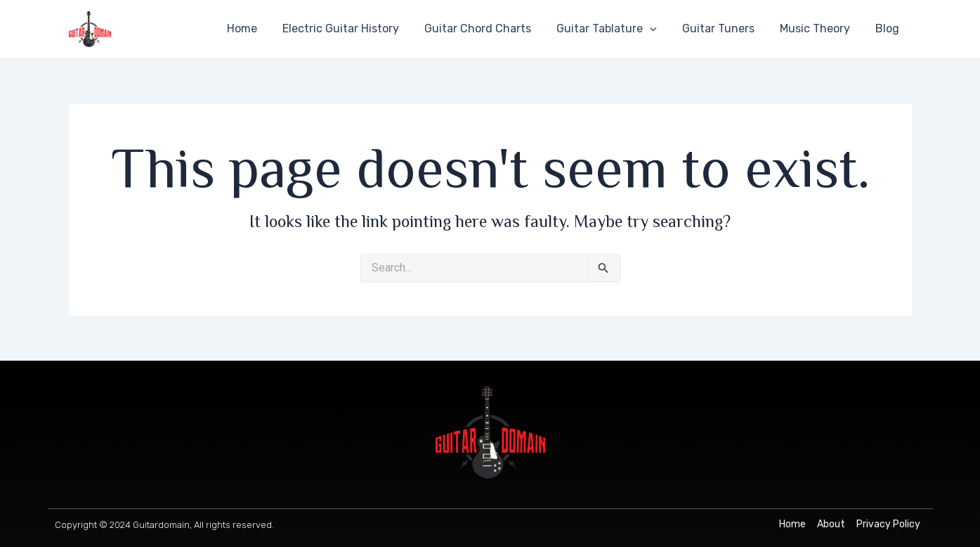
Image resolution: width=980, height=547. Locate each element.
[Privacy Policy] (888, 525)
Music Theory (819, 28)
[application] (660, 29)
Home (260, 28)
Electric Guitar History (356, 28)
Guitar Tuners (725, 28)
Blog (889, 28)
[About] (831, 525)
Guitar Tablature (616, 29)
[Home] (792, 525)
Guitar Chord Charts (490, 28)
